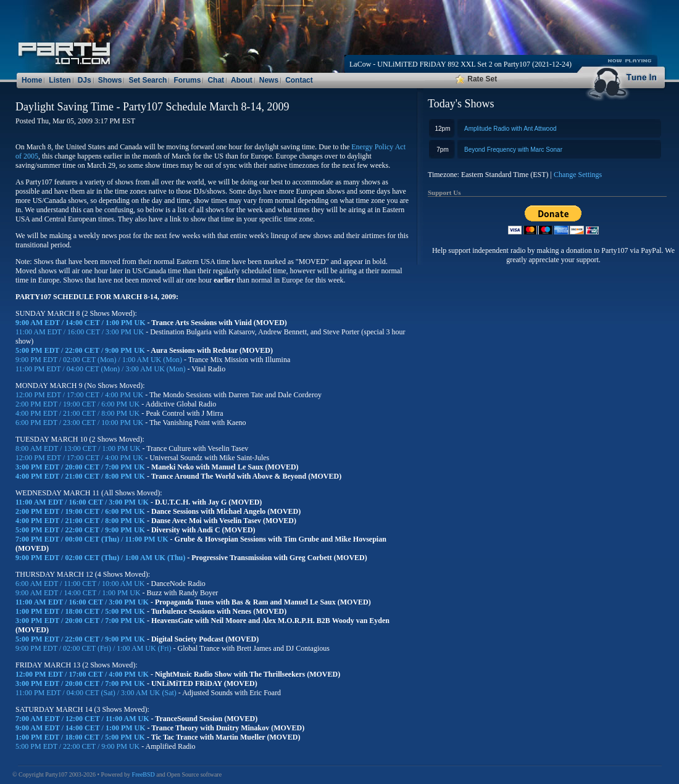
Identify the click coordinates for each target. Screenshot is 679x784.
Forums (187, 80)
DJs (85, 80)
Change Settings (578, 175)
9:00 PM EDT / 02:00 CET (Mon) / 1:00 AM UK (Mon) (99, 360)
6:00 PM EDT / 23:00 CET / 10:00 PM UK (80, 423)
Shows (110, 80)
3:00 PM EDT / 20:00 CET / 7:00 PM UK (81, 467)
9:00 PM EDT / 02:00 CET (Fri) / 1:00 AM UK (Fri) (94, 648)
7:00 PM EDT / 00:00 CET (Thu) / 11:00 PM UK (93, 539)
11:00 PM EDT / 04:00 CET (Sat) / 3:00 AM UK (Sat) (97, 693)
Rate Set (476, 79)
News (269, 80)
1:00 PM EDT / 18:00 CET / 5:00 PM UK (81, 611)
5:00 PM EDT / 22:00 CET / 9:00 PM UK (81, 350)
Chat (216, 80)
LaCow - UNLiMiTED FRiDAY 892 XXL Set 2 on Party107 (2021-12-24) (460, 64)
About (242, 80)
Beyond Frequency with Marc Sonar (513, 150)
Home (32, 80)
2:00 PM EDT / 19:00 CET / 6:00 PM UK (78, 404)
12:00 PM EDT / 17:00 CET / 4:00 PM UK (80, 395)
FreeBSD (144, 774)
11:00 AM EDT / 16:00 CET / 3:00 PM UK (81, 332)
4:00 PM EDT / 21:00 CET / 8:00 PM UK (78, 413)
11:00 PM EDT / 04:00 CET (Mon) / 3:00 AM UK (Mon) (100, 369)
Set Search (148, 80)
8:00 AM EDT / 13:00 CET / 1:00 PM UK (79, 448)
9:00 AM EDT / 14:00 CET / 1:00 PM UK (81, 323)
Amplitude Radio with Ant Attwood (510, 129)
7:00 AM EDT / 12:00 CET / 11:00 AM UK (83, 719)
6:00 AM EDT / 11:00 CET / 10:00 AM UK (81, 584)
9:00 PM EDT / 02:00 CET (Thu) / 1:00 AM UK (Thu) (100, 558)
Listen (60, 80)
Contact (299, 80)
